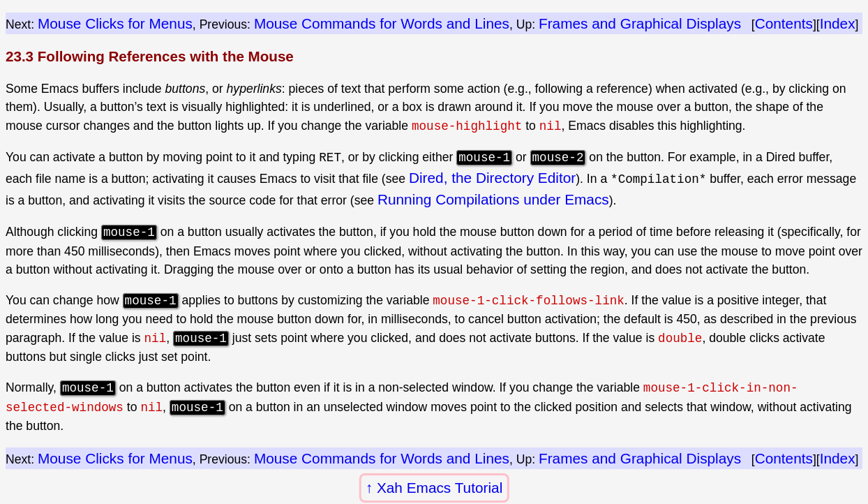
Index (838, 23)
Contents (784, 23)
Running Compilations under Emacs (493, 199)
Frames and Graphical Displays (640, 23)
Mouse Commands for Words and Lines (382, 23)
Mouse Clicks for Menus (115, 23)
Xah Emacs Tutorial (440, 488)
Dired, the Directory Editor (492, 178)
